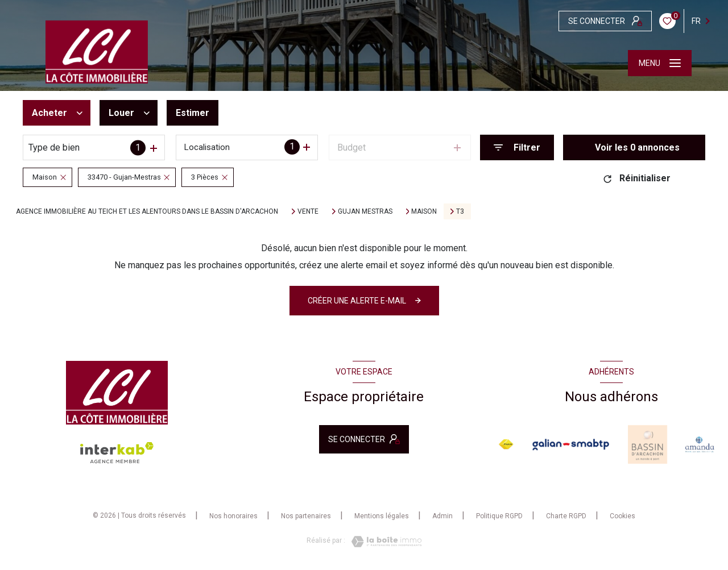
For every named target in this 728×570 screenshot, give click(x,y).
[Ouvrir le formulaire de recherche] (517, 147)
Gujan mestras (365, 211)
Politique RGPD (499, 516)
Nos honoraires (233, 516)
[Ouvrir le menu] (660, 63)
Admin (442, 516)
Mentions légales (382, 516)
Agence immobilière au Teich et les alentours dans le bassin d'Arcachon (147, 211)
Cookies (622, 516)
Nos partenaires (306, 516)
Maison (424, 211)
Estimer (193, 113)
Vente (308, 211)
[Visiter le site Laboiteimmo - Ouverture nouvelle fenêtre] (383, 542)
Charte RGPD (566, 516)
